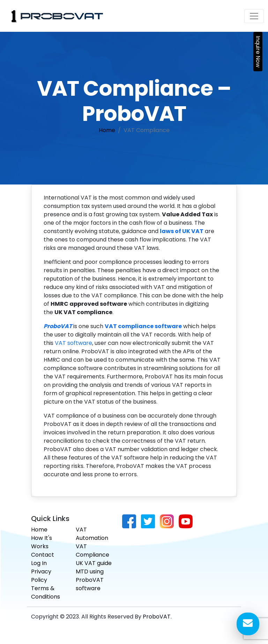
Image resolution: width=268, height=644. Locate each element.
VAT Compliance (92, 551)
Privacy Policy (41, 576)
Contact (43, 555)
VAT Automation (92, 534)
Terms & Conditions (46, 592)
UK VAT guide (94, 563)
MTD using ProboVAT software (90, 580)
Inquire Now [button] (258, 52)
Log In (39, 563)
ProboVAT (157, 617)
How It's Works (42, 542)
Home (107, 130)
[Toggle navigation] (254, 16)
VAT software (73, 343)
